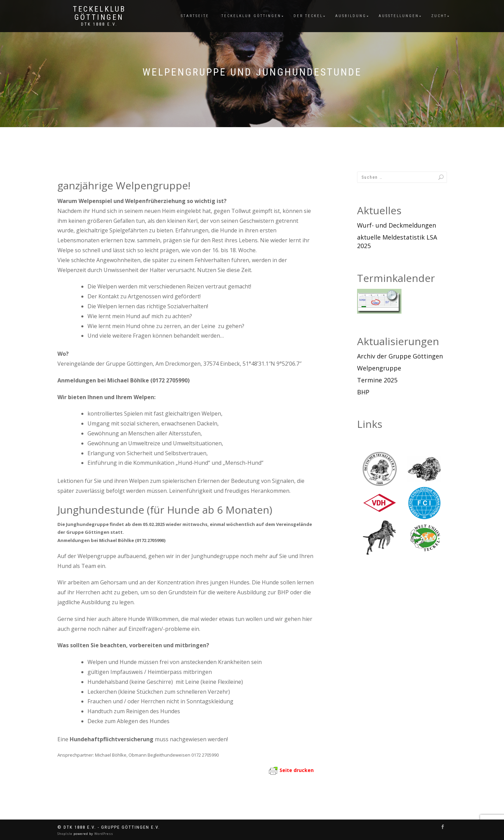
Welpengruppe (379, 368)
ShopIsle (65, 834)
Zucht (439, 16)
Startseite (195, 16)
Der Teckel (308, 16)
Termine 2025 (377, 380)
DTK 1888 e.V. (99, 24)
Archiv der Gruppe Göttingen (400, 356)
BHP (363, 392)
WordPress (103, 834)
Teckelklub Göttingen (99, 13)
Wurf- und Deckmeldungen (397, 225)
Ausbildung (351, 16)
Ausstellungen (399, 16)
